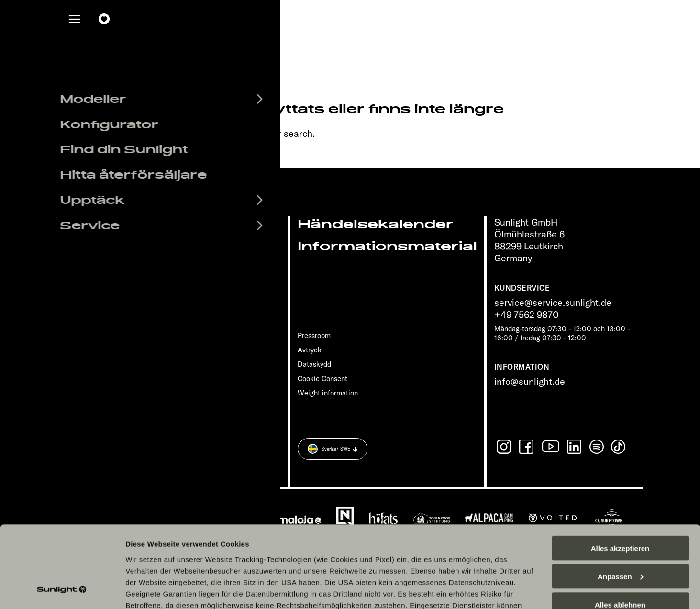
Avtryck (310, 350)
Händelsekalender (376, 224)
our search (290, 133)
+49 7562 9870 (527, 314)
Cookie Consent (322, 378)
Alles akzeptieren (620, 473)
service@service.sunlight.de (553, 302)
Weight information (328, 393)
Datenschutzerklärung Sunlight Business (287, 553)
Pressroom (314, 335)
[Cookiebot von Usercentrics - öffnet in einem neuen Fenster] (62, 590)
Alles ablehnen (620, 530)
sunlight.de (183, 133)
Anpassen (621, 502)
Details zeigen (150, 590)
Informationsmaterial (387, 246)
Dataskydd (314, 364)
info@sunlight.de (530, 381)
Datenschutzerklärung (166, 553)
